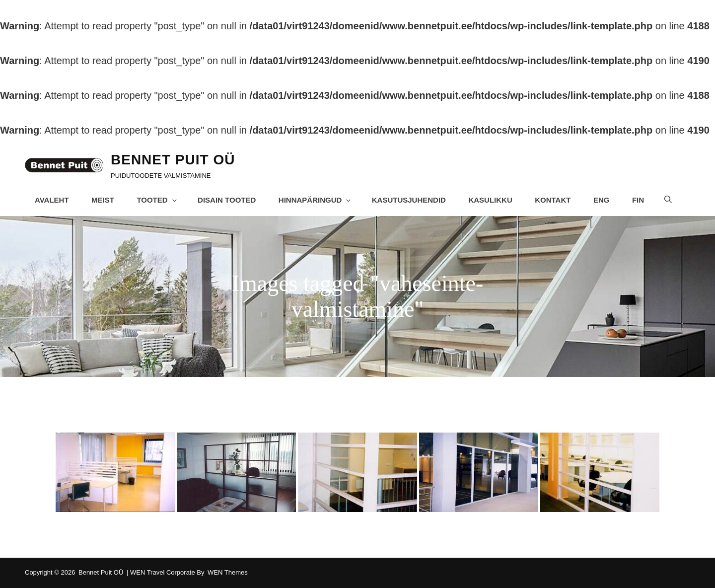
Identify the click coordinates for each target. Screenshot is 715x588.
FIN (639, 200)
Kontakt (553, 200)
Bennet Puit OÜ (173, 160)
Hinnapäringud (316, 200)
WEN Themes (228, 572)
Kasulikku (491, 200)
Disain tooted (227, 200)
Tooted (158, 200)
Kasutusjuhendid (409, 200)
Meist (103, 200)
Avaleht (52, 200)
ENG (602, 200)
